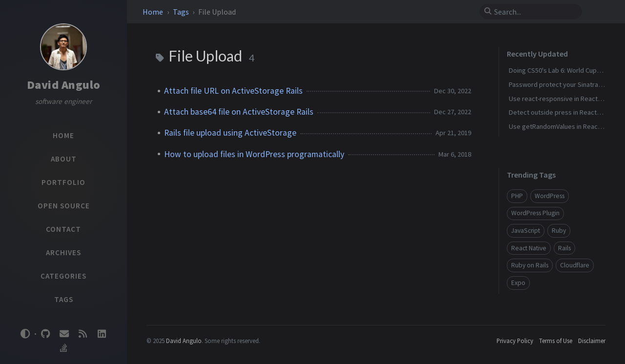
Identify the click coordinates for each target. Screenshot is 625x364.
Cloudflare (575, 265)
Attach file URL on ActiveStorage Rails (233, 91)
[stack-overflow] (63, 348)
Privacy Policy (515, 341)
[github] (45, 334)
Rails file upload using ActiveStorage (230, 133)
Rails (564, 248)
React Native (529, 248)
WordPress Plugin (535, 213)
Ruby (559, 231)
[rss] (83, 334)
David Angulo (64, 85)
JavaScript (526, 231)
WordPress (550, 196)
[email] (64, 334)
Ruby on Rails (530, 265)
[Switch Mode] (25, 334)
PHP (517, 196)
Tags (182, 12)
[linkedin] (102, 334)
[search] (535, 12)
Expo (518, 283)
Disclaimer (592, 341)
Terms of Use (556, 341)
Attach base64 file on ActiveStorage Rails (239, 112)
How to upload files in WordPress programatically (254, 154)
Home (154, 12)
